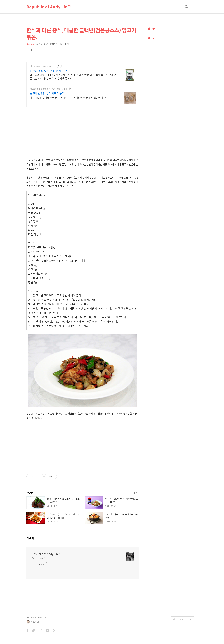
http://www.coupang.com (43, 66)
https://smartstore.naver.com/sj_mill (49, 89)
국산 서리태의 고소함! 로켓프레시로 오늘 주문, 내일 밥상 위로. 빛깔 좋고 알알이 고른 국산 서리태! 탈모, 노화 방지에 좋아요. (73, 77)
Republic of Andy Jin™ (49, 7)
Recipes (30, 44)
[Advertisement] (83, 131)
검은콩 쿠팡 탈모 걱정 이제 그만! (49, 71)
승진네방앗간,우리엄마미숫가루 (49, 93)
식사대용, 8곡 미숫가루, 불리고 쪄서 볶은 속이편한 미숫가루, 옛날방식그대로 (70, 97)
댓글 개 (30, 538)
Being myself (38, 558)
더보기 (136, 493)
